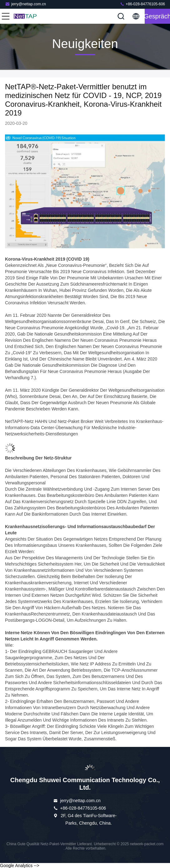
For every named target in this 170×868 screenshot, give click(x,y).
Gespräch (157, 16)
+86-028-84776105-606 (142, 4)
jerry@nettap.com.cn (25, 4)
